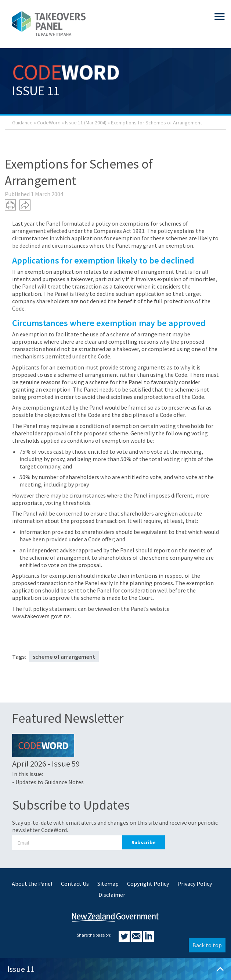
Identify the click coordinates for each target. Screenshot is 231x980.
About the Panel (32, 884)
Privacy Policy (195, 884)
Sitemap (108, 884)
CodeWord (49, 123)
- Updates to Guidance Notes (48, 782)
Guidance (22, 123)
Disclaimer (112, 895)
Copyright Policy (148, 884)
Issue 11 (115, 969)
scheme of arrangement (64, 657)
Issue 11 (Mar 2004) (86, 123)
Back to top (207, 945)
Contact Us (75, 884)
